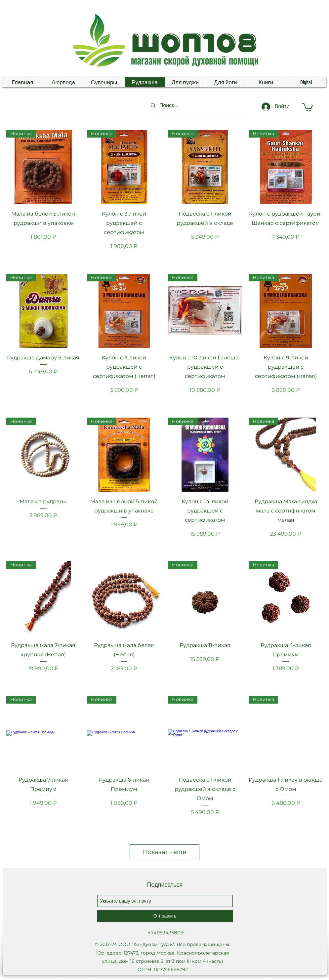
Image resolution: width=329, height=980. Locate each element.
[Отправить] (165, 916)
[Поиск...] (197, 105)
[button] (308, 107)
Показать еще (164, 852)
